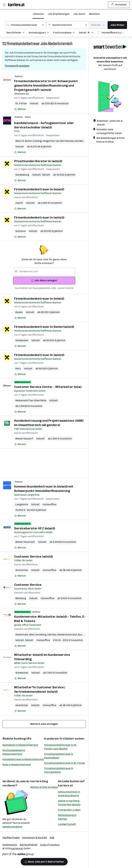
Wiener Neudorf (24, 439)
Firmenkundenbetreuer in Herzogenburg (59, 770)
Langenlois (22, 504)
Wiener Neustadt (25, 542)
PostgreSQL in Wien (69, 810)
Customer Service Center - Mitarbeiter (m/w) (48, 387)
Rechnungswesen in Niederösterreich (14, 752)
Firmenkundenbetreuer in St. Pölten (65, 763)
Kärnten (52, 635)
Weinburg (21, 598)
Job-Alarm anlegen (44, 280)
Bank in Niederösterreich (17, 765)
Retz (18, 369)
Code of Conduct (50, 845)
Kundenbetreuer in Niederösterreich (23, 759)
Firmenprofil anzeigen (17, 66)
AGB (52, 838)
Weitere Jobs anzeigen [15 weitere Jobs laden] (44, 724)
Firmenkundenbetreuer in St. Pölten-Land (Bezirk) (60, 747)
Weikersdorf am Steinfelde (31, 400)
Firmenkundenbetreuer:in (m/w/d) (39, 189)
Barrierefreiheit (29, 845)
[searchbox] (44, 271)
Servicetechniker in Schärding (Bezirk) (69, 794)
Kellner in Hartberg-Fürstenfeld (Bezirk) (69, 803)
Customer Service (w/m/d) (33, 557)
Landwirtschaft (67, 824)
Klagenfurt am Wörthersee (59, 141)
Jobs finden (117, 25)
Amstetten (22, 570)
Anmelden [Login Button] (119, 5)
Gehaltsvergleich (12, 827)
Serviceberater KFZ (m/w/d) (35, 528)
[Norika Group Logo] (18, 855)
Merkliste (94, 14)
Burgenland (85, 635)
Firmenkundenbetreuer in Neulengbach (59, 756)
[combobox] (25, 25)
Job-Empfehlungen (59, 14)
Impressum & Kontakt (35, 838)
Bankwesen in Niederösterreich (20, 745)
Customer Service (28, 585)
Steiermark (22, 635)
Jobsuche (38, 14)
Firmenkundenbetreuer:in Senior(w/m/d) (44, 327)
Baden (19, 312)
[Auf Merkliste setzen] (20, 109)
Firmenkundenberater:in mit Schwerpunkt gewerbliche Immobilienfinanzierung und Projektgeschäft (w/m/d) (46, 85)
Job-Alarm (79, 14)
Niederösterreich (60, 44)
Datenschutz (10, 845)
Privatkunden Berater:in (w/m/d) (38, 161)
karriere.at (66, 785)
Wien (32, 635)
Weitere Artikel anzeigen (44, 787)
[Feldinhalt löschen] (43, 25)
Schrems (21, 231)
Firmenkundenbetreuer (23, 44)
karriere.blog (39, 781)
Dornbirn (80, 141)
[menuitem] (18, 33)
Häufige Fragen (11, 838)
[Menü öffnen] (4, 5)
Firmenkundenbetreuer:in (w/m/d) (39, 217)
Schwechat (22, 340)
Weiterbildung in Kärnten (67, 817)
